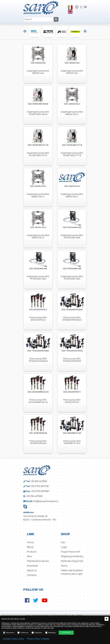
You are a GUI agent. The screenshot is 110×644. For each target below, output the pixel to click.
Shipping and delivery (72, 556)
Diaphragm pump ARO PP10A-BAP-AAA (38, 278)
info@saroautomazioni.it (45, 501)
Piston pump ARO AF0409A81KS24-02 (38, 401)
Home (30, 542)
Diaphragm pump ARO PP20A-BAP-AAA (72, 237)
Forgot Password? (71, 552)
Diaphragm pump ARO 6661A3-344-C (72, 113)
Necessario (9, 633)
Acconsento (66, 632)
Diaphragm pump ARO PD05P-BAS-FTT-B (72, 154)
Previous (25, 31)
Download (32, 566)
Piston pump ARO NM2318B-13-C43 (72, 442)
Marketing (50, 633)
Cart (63, 542)
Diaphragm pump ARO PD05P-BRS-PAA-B (38, 113)
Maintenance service (38, 561)
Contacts (32, 575)
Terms (64, 566)
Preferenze (23, 633)
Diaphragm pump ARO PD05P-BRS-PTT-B (38, 154)
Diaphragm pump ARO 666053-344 (72, 72)
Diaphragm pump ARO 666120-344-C (38, 195)
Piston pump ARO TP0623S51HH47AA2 (38, 360)
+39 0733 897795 (39, 486)
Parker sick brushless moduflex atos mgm (72, 572)
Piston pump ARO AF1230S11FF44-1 (38, 319)
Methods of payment (72, 561)
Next (85, 31)
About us (32, 570)
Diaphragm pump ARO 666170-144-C (72, 195)
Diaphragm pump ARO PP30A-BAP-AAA (72, 278)
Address (28, 512)
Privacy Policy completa (38, 639)
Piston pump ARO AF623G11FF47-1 (72, 401)
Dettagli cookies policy (13, 639)
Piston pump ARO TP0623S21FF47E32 (72, 360)
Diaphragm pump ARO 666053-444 (38, 72)
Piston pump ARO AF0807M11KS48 (38, 442)
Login (64, 547)
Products (32, 552)
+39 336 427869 (39, 481)
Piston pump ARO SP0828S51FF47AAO (72, 319)
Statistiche (37, 633)
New (29, 556)
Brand (30, 547)
